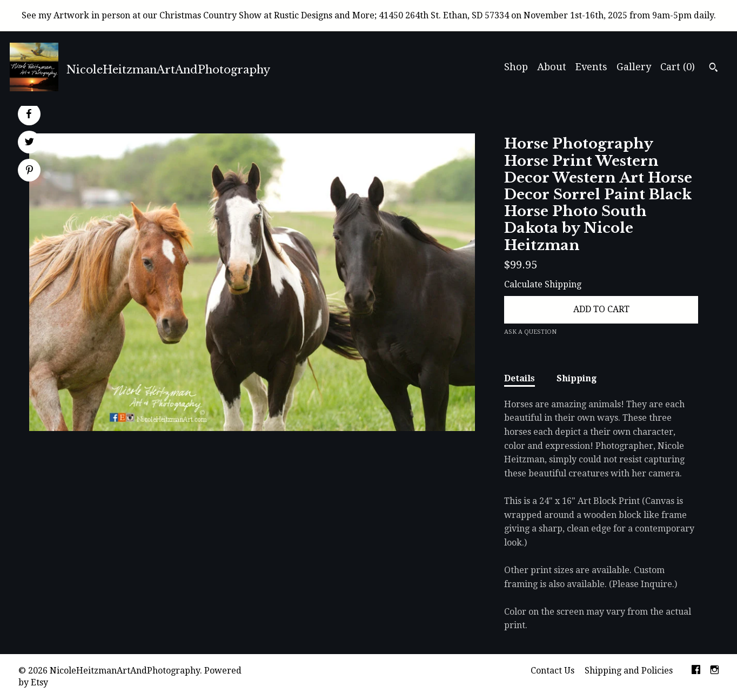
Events (591, 67)
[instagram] (715, 671)
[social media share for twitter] (29, 143)
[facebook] (696, 671)
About (552, 67)
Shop (516, 67)
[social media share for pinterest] (29, 171)
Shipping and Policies (629, 671)
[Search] (713, 69)
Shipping (577, 378)
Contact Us (552, 671)
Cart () (678, 67)
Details (520, 378)
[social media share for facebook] (29, 114)
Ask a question (530, 332)
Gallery (634, 67)
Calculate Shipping (543, 284)
